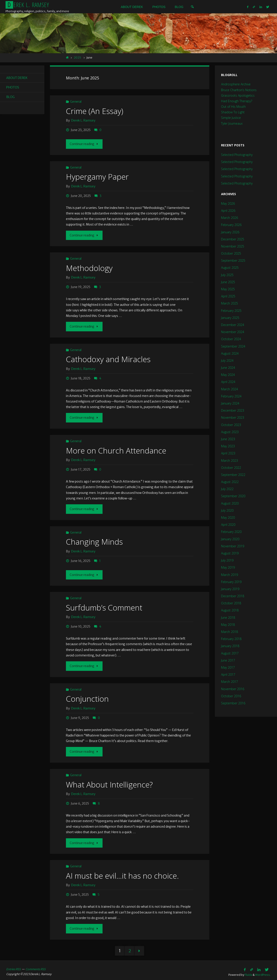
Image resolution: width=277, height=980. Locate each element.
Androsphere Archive (236, 84)
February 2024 (231, 396)
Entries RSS (13, 965)
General (76, 102)
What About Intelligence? (109, 781)
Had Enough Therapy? (237, 101)
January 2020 (230, 539)
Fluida (248, 971)
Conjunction (88, 696)
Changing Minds (95, 540)
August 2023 (230, 432)
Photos (13, 87)
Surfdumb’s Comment (104, 605)
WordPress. (263, 971)
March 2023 (230, 461)
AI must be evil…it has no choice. (123, 872)
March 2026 (230, 218)
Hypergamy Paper (97, 176)
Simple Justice (231, 118)
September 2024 (233, 346)
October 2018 (231, 603)
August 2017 (230, 653)
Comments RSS (36, 965)
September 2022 (233, 475)
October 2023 (231, 425)
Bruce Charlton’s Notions (239, 90)
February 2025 (231, 311)
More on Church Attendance (116, 449)
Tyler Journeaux (232, 123)
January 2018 (230, 646)
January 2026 (230, 232)
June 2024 (228, 368)
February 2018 (231, 639)
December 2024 (233, 325)
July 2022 (227, 489)
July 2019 (227, 560)
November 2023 (233, 417)
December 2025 (233, 239)
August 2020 (230, 503)
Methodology (89, 267)
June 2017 (228, 660)
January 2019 (230, 589)
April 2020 (228, 525)
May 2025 (228, 289)
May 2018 (228, 625)
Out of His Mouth (233, 107)
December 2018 (233, 596)
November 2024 (233, 332)
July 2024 (227, 360)
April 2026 (228, 211)
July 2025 (227, 275)
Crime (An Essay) (95, 111)
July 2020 (227, 510)
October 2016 (231, 696)
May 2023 (228, 446)
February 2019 (231, 582)
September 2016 (233, 703)
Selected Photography (237, 155)
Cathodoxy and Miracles (108, 358)
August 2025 (230, 268)
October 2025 (231, 253)
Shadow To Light (233, 112)
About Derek (17, 78)
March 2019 (230, 575)
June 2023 (228, 439)
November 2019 (233, 546)
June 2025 (228, 282)
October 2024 (231, 339)
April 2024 (228, 382)
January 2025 (230, 318)
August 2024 (230, 353)
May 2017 (228, 667)
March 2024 (230, 389)
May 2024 (228, 375)
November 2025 (233, 246)
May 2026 (228, 203)
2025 (77, 58)
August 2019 (230, 553)
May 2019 (228, 567)
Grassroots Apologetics (238, 95)
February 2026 (231, 225)
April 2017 (228, 675)
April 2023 (228, 453)
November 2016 (233, 689)
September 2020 (233, 496)
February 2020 (231, 532)
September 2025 (233, 260)
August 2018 (230, 610)
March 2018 (230, 632)
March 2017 (230, 682)
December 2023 (233, 410)
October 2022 (231, 468)
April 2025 (228, 296)
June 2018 (228, 618)
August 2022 (230, 482)
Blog (10, 97)
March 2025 (230, 303)
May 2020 (228, 517)
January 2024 (230, 403)
